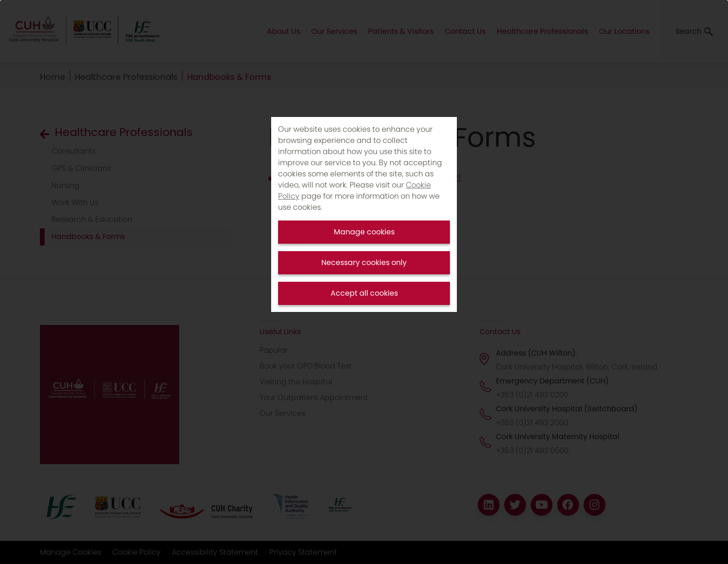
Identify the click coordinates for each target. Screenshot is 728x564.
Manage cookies (364, 232)
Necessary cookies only (364, 263)
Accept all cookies (364, 293)
